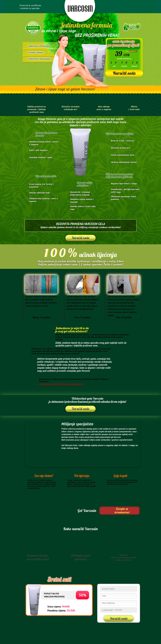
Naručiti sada (124, 73)
